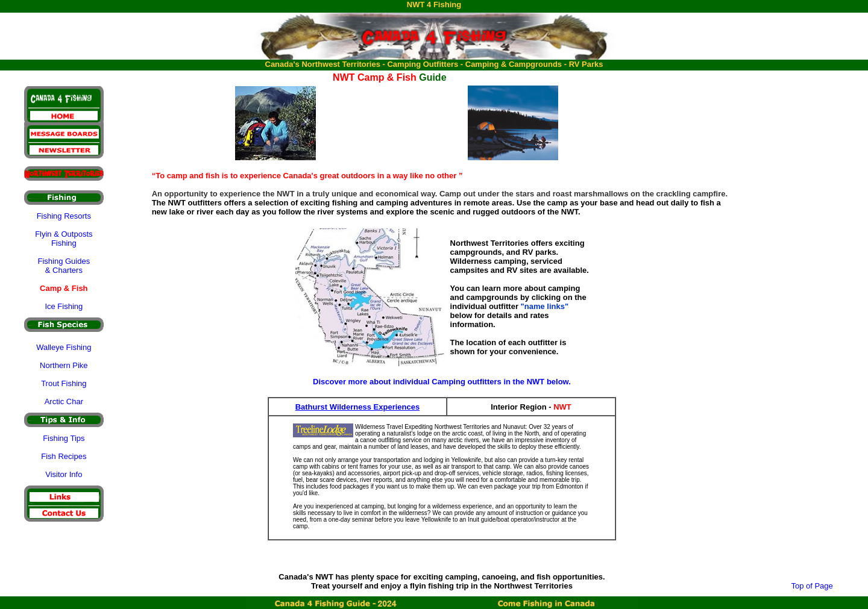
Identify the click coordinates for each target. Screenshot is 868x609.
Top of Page (812, 586)
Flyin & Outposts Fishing (64, 239)
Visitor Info (64, 474)
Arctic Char (64, 401)
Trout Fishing (64, 383)
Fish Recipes (64, 456)
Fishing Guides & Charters (64, 266)
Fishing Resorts (64, 216)
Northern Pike (64, 365)
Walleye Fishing (64, 347)
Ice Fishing (64, 306)
